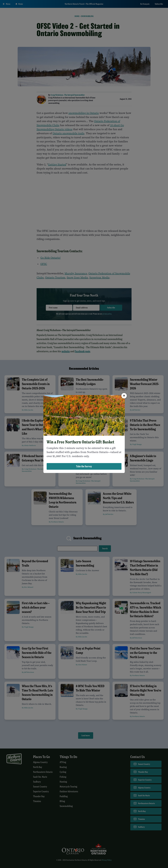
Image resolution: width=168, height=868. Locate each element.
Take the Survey (84, 466)
